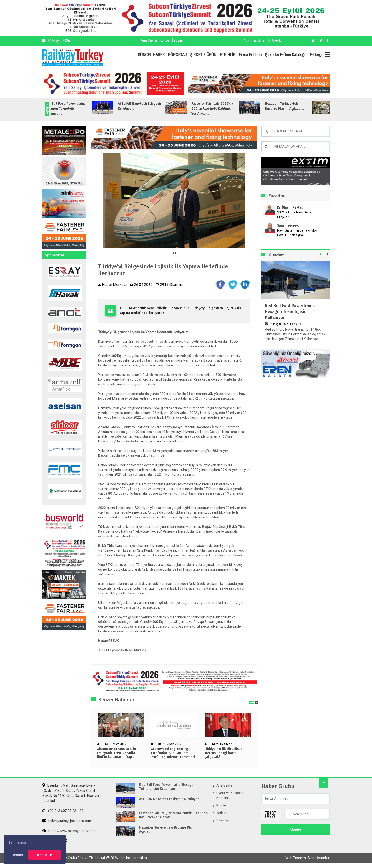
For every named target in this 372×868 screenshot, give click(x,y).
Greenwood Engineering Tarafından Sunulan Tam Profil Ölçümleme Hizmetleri (173, 753)
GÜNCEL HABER (151, 55)
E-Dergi (316, 55)
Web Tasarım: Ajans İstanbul (307, 858)
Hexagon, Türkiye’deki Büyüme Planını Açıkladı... (297, 106)
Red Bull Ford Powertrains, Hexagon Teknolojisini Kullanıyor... (78, 109)
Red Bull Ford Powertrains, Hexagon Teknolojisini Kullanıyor (290, 312)
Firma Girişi (255, 40)
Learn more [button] (19, 843)
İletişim (178, 40)
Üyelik (274, 40)
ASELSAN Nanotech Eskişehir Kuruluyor (169, 799)
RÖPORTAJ (177, 55)
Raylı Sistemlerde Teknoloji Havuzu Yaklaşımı (297, 233)
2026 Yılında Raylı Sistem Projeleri (296, 215)
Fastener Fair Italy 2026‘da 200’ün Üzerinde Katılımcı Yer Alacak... (225, 109)
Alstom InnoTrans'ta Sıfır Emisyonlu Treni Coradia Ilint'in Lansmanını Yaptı (117, 753)
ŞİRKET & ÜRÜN (203, 55)
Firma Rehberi (250, 55)
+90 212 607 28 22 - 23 (63, 811)
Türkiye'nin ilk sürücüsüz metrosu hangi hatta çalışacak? (223, 753)
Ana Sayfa (149, 40)
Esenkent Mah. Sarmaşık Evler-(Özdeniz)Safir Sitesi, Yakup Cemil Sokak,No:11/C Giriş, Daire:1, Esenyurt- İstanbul (72, 793)
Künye (164, 40)
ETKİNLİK (228, 55)
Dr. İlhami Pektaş (290, 207)
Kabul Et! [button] (45, 855)
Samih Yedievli (288, 225)
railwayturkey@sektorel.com (67, 821)
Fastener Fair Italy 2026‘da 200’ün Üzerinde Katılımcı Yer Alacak (173, 815)
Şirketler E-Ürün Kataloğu (286, 55)
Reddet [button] (17, 855)
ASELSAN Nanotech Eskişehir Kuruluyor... (153, 106)
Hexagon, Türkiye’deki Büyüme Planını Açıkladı (168, 830)
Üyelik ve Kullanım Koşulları (230, 795)
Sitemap (223, 820)
